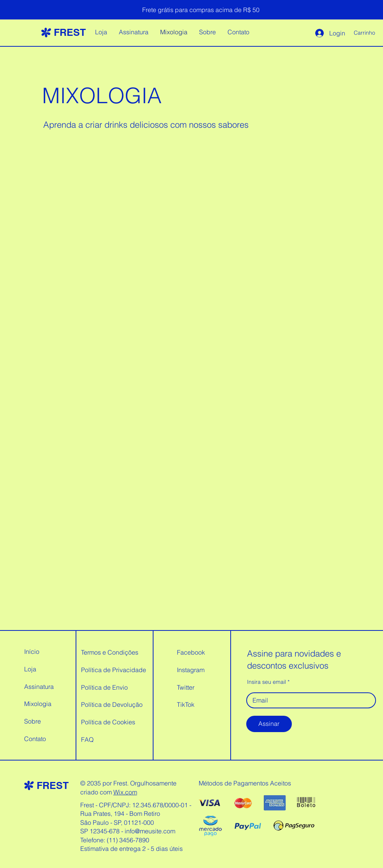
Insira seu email (267, 682)
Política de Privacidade (114, 670)
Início (32, 651)
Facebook (191, 652)
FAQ (87, 739)
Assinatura (39, 687)
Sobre (33, 721)
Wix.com (125, 792)
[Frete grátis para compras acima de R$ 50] (201, 10)
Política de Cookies (108, 722)
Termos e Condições (110, 652)
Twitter (186, 687)
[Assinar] (269, 724)
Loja (30, 669)
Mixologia (38, 704)
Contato (35, 739)
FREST (70, 32)
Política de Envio (104, 687)
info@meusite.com (150, 831)
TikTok (186, 704)
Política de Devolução (112, 704)
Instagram (191, 670)
